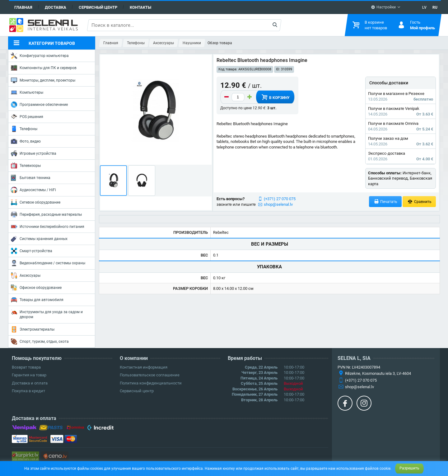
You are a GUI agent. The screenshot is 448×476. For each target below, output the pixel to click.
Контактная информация (144, 367)
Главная (23, 7)
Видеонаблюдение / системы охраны (48, 263)
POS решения (27, 116)
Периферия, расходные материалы (46, 214)
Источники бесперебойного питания (48, 227)
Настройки (383, 7)
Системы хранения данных (39, 239)
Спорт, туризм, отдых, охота (40, 342)
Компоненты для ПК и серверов (44, 68)
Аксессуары (26, 276)
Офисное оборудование (36, 288)
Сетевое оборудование (36, 202)
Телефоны (24, 129)
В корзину (275, 97)
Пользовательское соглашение (150, 375)
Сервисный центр (98, 7)
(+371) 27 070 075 (280, 199)
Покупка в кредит (28, 391)
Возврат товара (26, 367)
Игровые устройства (34, 153)
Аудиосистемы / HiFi (33, 190)
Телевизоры (26, 166)
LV (424, 7)
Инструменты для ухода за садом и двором (47, 314)
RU (435, 7)
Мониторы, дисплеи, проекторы (43, 80)
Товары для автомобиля (37, 300)
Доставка (56, 7)
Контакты (140, 7)
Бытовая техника (31, 178)
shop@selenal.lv (278, 204)
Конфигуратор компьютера (40, 56)
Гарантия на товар (29, 375)
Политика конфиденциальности (151, 383)
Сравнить (419, 202)
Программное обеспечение (39, 105)
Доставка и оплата (30, 383)
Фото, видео (26, 141)
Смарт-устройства (32, 251)
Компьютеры (27, 92)
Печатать (385, 202)
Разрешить (409, 468)
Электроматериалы (33, 329)
